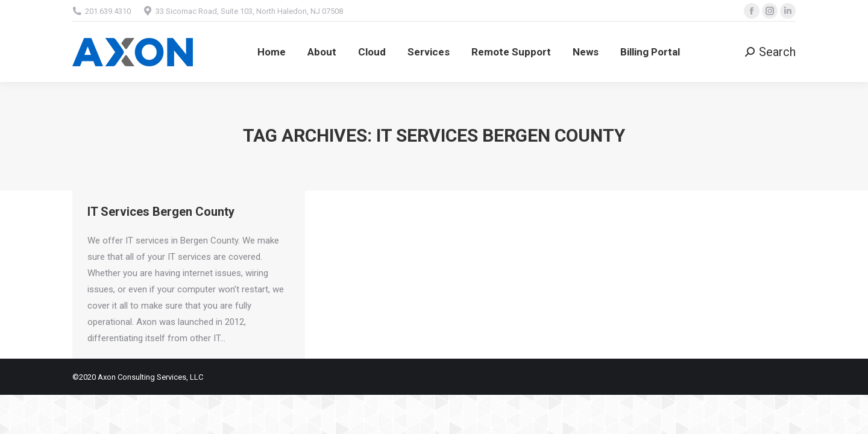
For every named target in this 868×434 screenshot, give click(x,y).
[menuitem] (272, 52)
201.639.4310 (108, 11)
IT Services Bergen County (161, 212)
